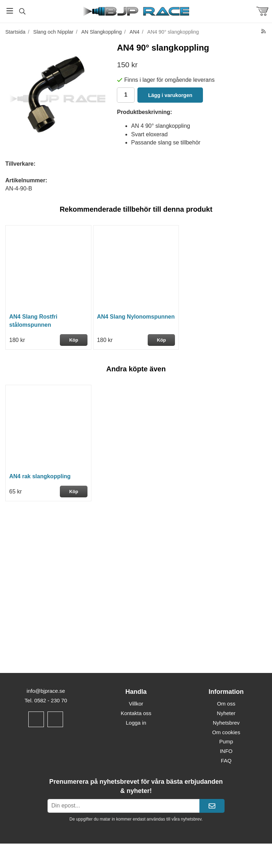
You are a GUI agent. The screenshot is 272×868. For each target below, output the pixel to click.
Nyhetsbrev (226, 723)
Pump (226, 741)
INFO (226, 751)
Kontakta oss (136, 713)
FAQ (226, 761)
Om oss (226, 704)
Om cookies (226, 732)
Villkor (136, 704)
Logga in (136, 723)
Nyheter (226, 713)
